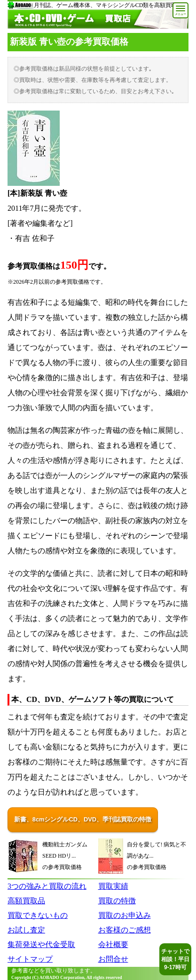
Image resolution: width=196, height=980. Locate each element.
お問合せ (113, 959)
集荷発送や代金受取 (41, 944)
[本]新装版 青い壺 (37, 193)
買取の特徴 (117, 901)
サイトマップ (30, 959)
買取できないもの (38, 915)
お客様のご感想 (125, 930)
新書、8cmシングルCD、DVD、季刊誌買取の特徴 (83, 819)
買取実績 (113, 886)
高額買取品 (26, 901)
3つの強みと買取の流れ (47, 886)
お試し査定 (26, 930)
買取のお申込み (125, 915)
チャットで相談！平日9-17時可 (175, 959)
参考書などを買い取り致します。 (54, 971)
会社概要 (113, 944)
